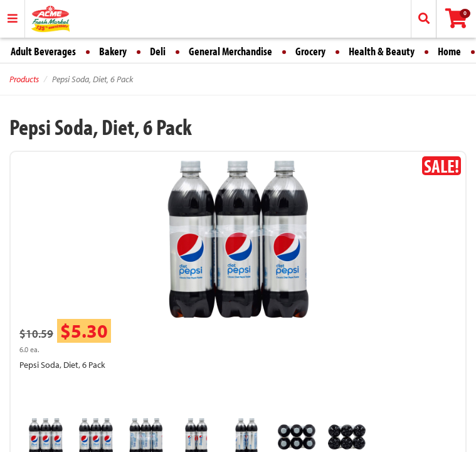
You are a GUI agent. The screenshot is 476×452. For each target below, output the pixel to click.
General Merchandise (230, 51)
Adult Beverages (43, 51)
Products (24, 79)
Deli (158, 51)
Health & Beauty (382, 51)
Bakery (113, 51)
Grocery (310, 51)
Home (449, 51)
